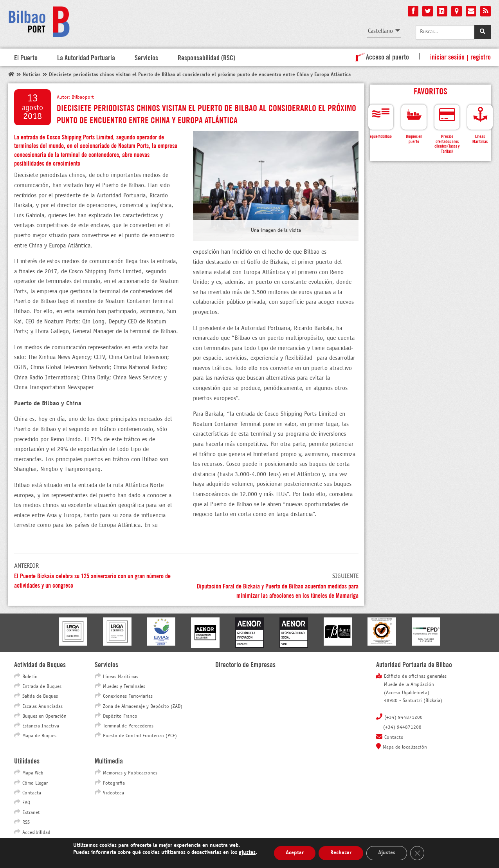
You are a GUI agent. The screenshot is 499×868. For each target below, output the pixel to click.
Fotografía (114, 783)
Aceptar (295, 853)
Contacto (394, 738)
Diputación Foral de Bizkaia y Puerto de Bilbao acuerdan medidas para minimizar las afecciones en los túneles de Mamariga (278, 590)
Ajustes (387, 853)
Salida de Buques (40, 697)
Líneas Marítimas (121, 677)
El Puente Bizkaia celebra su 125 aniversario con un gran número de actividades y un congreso (92, 580)
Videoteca (113, 793)
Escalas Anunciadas (42, 707)
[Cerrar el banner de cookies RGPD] (417, 853)
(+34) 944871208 (402, 727)
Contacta (32, 793)
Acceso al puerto (381, 56)
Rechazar (341, 853)
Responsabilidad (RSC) (206, 57)
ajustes (247, 853)
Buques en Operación (44, 716)
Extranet (31, 813)
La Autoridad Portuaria (86, 57)
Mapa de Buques (39, 736)
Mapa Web (33, 773)
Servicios (146, 57)
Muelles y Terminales (124, 687)
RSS (26, 823)
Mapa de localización (405, 747)
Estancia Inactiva (41, 726)
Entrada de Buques (42, 687)
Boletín (30, 677)
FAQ (26, 803)
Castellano (380, 31)
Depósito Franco (120, 716)
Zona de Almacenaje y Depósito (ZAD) (143, 707)
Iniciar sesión (447, 56)
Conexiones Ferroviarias (128, 697)
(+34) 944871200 (404, 718)
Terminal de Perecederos (128, 726)
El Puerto (26, 57)
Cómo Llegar (35, 783)
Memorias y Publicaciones (130, 773)
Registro (481, 56)
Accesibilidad (36, 833)
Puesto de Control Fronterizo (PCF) (140, 736)
